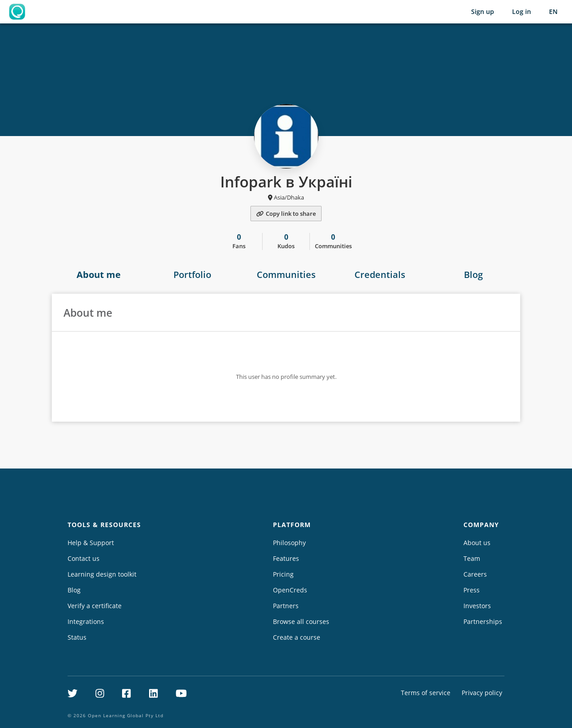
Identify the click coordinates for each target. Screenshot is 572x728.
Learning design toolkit (102, 574)
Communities (286, 275)
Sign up (483, 11)
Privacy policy (482, 693)
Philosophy (289, 543)
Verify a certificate (95, 606)
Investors (477, 606)
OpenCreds (290, 590)
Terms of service (426, 693)
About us (477, 543)
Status (77, 637)
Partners (286, 606)
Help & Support (91, 543)
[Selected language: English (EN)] (553, 12)
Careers (475, 574)
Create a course (297, 637)
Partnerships (483, 621)
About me (99, 275)
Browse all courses (301, 621)
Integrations (86, 621)
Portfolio (192, 275)
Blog (473, 275)
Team (472, 558)
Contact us (84, 558)
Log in (522, 11)
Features (286, 558)
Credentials (380, 275)
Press (472, 590)
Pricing (283, 574)
